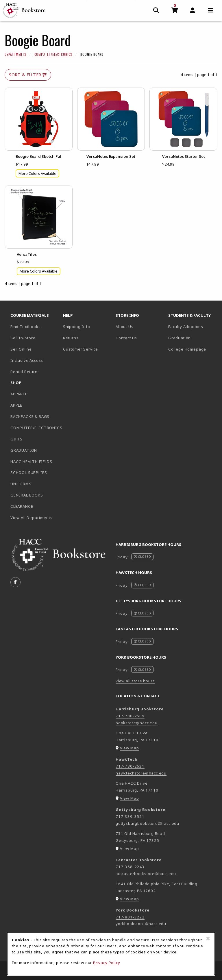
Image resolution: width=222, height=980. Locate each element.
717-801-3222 (130, 917)
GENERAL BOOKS (27, 495)
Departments (15, 54)
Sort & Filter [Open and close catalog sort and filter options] (28, 75)
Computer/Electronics (53, 54)
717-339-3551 (130, 816)
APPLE (16, 405)
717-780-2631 (130, 766)
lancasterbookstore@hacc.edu (146, 874)
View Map (129, 748)
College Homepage (192, 349)
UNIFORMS (21, 484)
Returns (71, 338)
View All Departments (32, 518)
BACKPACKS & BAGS (30, 416)
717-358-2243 (130, 867)
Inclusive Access (27, 360)
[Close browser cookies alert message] (208, 938)
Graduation (180, 338)
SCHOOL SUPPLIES (29, 473)
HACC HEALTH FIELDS (31, 462)
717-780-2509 (130, 716)
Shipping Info (77, 327)
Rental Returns (25, 372)
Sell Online (21, 349)
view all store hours (135, 681)
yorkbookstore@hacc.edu (141, 924)
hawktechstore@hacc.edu (141, 773)
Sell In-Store (23, 338)
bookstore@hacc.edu (137, 723)
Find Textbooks (26, 327)
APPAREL (19, 394)
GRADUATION (24, 450)
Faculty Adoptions (186, 327)
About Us (125, 327)
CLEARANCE (22, 506)
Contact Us (126, 338)
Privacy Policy (107, 963)
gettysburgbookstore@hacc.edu (147, 823)
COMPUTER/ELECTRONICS (34, 428)
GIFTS (16, 439)
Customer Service (81, 349)
